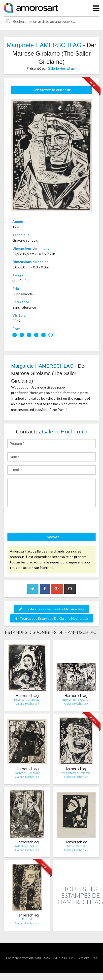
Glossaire (84, 958)
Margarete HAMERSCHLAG (44, 45)
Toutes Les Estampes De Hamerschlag (51, 609)
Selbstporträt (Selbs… (27, 700)
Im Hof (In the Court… (76, 700)
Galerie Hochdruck (62, 68)
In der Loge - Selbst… (27, 846)
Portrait (27, 919)
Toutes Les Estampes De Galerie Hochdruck (52, 618)
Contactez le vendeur (51, 90)
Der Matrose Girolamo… (76, 773)
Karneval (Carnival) (27, 773)
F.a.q (94, 958)
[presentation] (45, 521)
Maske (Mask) (76, 846)
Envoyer (52, 537)
